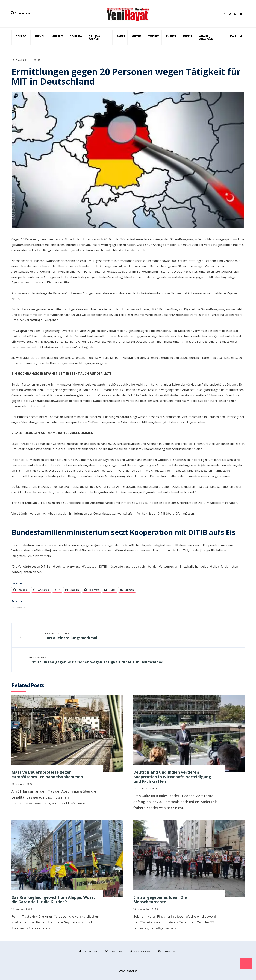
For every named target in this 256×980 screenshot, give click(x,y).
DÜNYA (188, 36)
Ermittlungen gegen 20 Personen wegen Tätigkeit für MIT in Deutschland (96, 660)
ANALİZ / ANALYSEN (206, 37)
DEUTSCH (22, 36)
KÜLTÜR (136, 36)
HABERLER (57, 36)
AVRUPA (171, 36)
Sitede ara (20, 13)
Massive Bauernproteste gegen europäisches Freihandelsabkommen (47, 774)
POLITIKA (76, 36)
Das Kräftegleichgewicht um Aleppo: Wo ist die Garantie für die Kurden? (53, 899)
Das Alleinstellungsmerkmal (71, 636)
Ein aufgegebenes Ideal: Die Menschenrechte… (160, 899)
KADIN (121, 36)
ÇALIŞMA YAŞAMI (94, 37)
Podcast (236, 36)
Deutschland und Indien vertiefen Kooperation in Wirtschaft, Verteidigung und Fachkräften (172, 777)
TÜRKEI (39, 36)
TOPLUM (154, 36)
